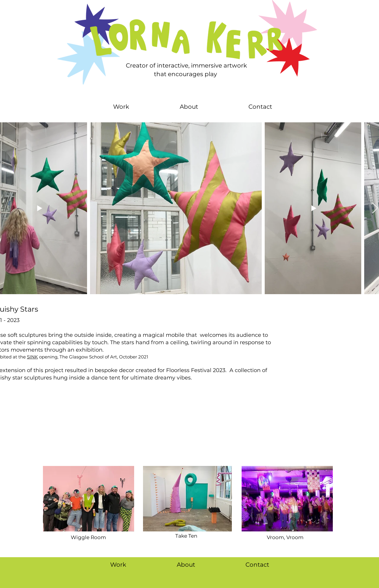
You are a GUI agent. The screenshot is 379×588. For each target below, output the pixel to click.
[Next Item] (375, 208)
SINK (32, 357)
